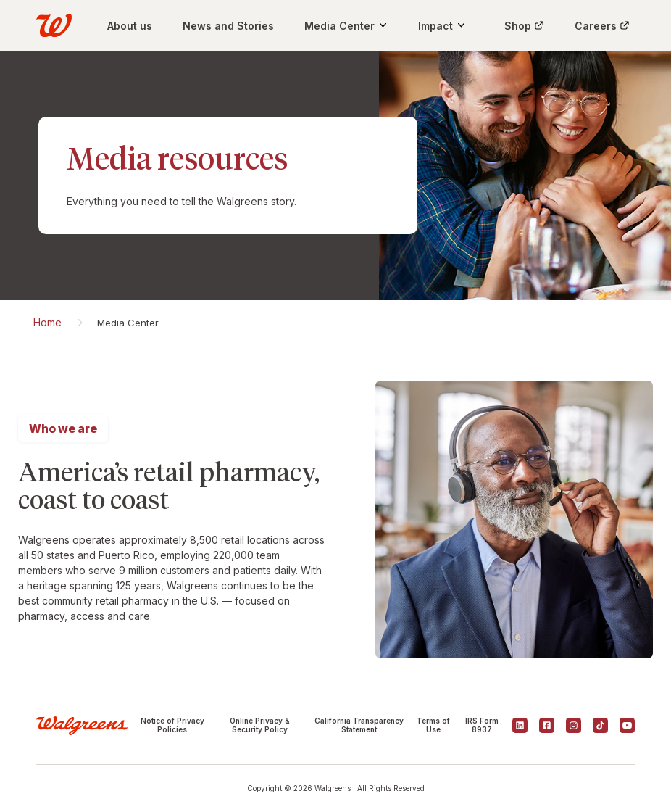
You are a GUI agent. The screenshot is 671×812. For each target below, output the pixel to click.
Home (47, 322)
